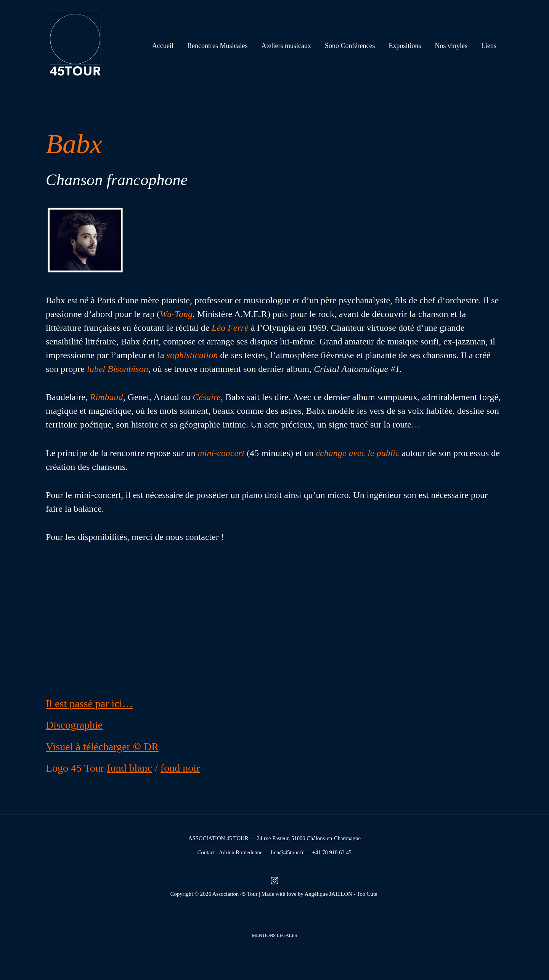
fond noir (180, 768)
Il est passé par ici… (89, 704)
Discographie (74, 725)
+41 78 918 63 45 (332, 852)
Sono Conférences (350, 46)
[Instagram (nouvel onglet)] (274, 880)
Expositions (405, 46)
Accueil (163, 46)
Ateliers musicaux (286, 46)
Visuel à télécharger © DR (102, 747)
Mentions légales (274, 935)
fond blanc (129, 768)
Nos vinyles (451, 46)
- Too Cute (366, 894)
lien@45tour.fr (287, 852)
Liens (489, 46)
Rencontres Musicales (217, 46)
